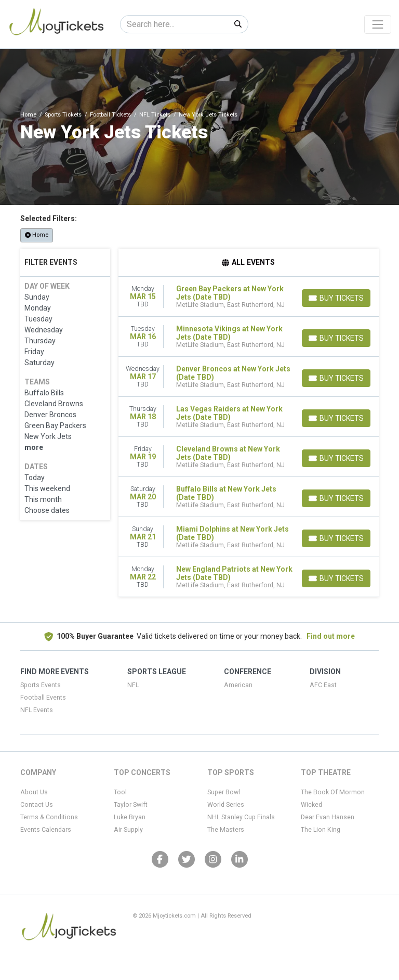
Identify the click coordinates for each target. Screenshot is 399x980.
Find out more (331, 636)
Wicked (311, 805)
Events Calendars (46, 830)
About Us (34, 792)
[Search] (174, 24)
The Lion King (321, 830)
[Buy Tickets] (336, 298)
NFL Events (37, 710)
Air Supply (128, 830)
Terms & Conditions (49, 817)
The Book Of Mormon (333, 792)
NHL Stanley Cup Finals (241, 817)
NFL (133, 685)
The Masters (226, 830)
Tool (120, 792)
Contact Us (37, 805)
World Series (226, 805)
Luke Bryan (130, 817)
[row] (249, 297)
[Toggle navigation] (378, 24)
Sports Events (41, 685)
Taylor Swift (131, 805)
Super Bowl (224, 792)
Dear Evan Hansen (328, 817)
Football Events (43, 698)
